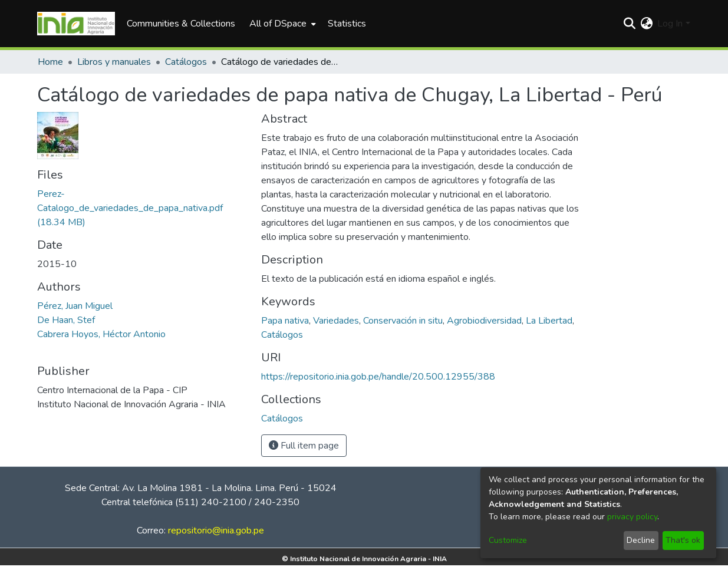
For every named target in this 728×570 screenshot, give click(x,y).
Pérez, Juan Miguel (75, 306)
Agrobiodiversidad (484, 321)
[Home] (76, 24)
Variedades (336, 321)
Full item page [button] (304, 446)
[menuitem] (281, 24)
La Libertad (549, 321)
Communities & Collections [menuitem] (181, 24)
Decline (641, 540)
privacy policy (632, 517)
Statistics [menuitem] (347, 24)
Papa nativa (285, 321)
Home (50, 62)
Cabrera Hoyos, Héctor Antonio (101, 334)
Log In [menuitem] (670, 24)
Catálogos (186, 62)
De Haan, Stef (66, 320)
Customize (508, 540)
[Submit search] (629, 24)
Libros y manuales (114, 62)
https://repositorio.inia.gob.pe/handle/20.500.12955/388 (378, 377)
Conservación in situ (403, 321)
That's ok (683, 540)
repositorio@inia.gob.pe (216, 531)
